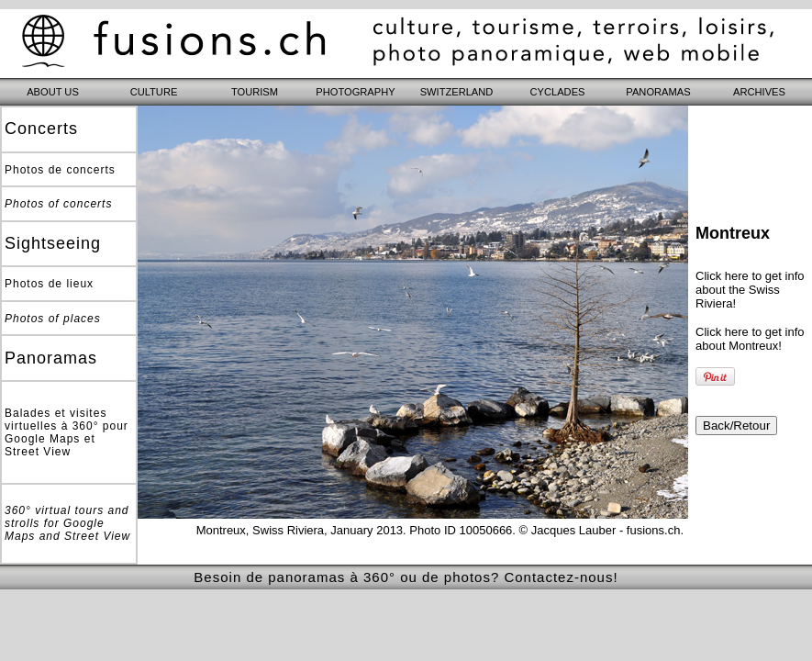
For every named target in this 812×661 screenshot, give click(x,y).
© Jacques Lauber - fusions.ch (600, 530)
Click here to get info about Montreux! (750, 339)
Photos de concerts (60, 170)
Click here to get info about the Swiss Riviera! (750, 290)
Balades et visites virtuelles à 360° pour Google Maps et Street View (67, 432)
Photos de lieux (49, 284)
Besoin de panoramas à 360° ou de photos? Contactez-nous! (406, 577)
